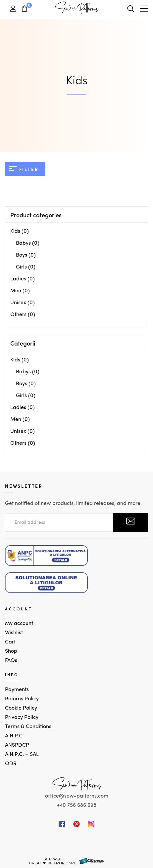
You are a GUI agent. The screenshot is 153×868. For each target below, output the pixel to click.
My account (19, 624)
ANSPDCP (17, 745)
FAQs (11, 661)
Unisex (18, 303)
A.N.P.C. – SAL (22, 755)
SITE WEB (52, 859)
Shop (11, 651)
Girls (21, 267)
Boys (22, 255)
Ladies (18, 279)
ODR (11, 764)
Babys (23, 243)
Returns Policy (22, 699)
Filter (24, 169)
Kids (15, 231)
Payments (17, 690)
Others (18, 315)
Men (16, 291)
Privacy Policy (22, 718)
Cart (10, 642)
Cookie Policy (21, 708)
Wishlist (14, 633)
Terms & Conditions (28, 727)
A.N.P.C (14, 736)
